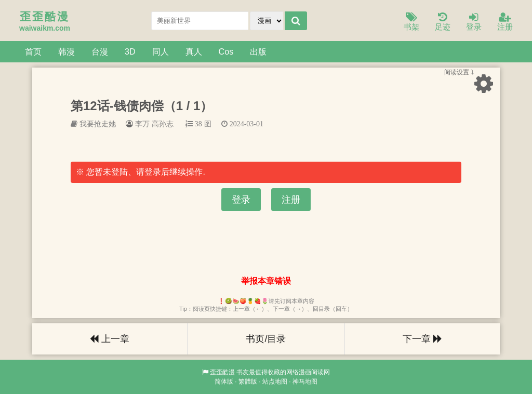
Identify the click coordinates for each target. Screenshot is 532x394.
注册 (505, 22)
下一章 (422, 339)
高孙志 (163, 124)
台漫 (100, 51)
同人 (161, 51)
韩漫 (66, 51)
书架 (411, 22)
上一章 (110, 339)
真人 (194, 51)
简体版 (224, 382)
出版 (258, 51)
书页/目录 (266, 339)
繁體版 (248, 382)
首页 (33, 51)
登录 (474, 22)
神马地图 (305, 382)
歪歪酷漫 (222, 372)
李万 (142, 124)
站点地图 (275, 382)
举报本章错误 (266, 281)
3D (130, 51)
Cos (226, 51)
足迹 (443, 22)
